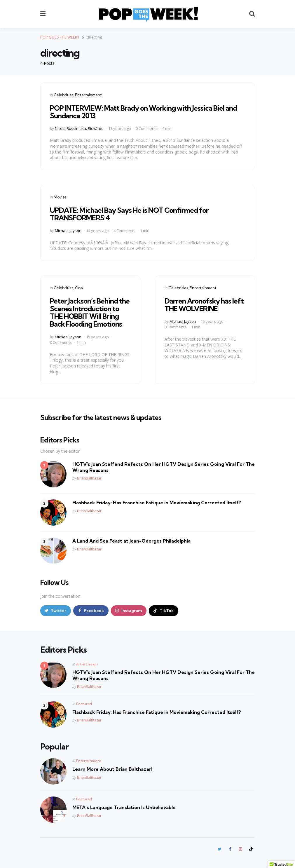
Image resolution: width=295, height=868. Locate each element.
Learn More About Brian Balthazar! (112, 769)
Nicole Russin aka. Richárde (79, 128)
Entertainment (88, 95)
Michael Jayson (68, 231)
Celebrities (63, 95)
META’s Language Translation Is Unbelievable (124, 807)
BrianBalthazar (89, 478)
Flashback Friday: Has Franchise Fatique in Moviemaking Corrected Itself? (157, 503)
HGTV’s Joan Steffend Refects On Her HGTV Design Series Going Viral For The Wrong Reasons (164, 467)
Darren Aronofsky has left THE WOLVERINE (204, 305)
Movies (60, 197)
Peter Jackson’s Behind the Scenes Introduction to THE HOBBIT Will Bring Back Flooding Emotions (90, 312)
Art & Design (87, 664)
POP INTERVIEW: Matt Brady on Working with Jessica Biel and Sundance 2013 (143, 112)
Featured (84, 704)
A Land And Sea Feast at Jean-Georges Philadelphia (131, 541)
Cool (79, 288)
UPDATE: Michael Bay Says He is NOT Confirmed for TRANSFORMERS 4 (129, 214)
